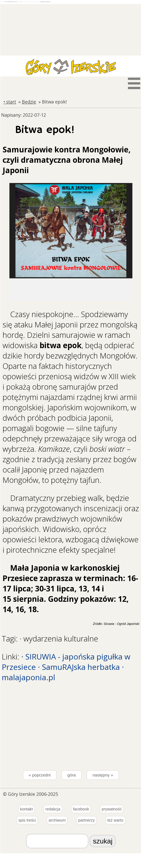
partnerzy (87, 820)
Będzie (29, 102)
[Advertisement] (71, 26)
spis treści (27, 820)
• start (10, 102)
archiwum (57, 820)
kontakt (26, 809)
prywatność (112, 809)
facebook (81, 809)
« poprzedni (40, 775)
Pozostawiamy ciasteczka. (11, 2)
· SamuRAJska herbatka (79, 667)
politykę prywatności (46, 2)
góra (72, 775)
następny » (103, 775)
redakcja (53, 809)
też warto (115, 820)
